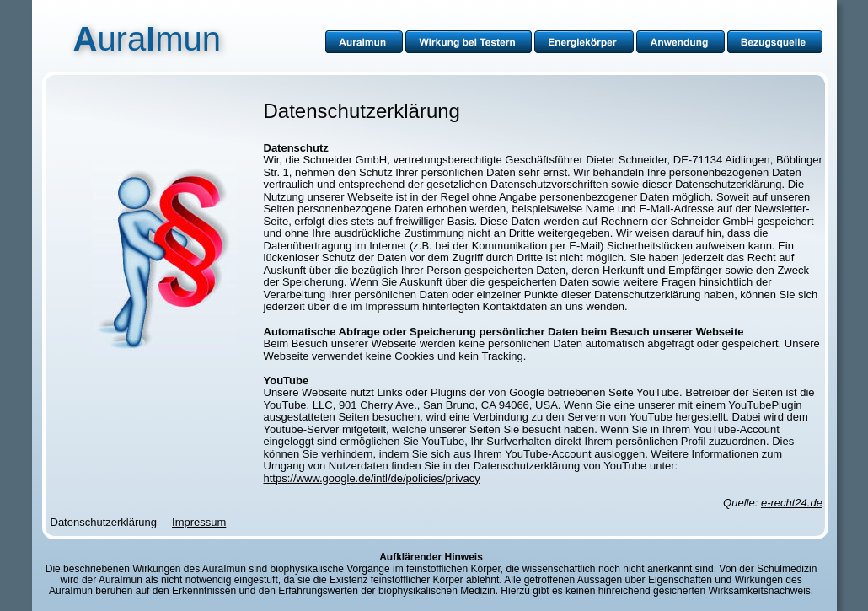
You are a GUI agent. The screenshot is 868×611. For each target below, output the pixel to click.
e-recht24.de (792, 503)
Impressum (199, 522)
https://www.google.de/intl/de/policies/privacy (372, 478)
